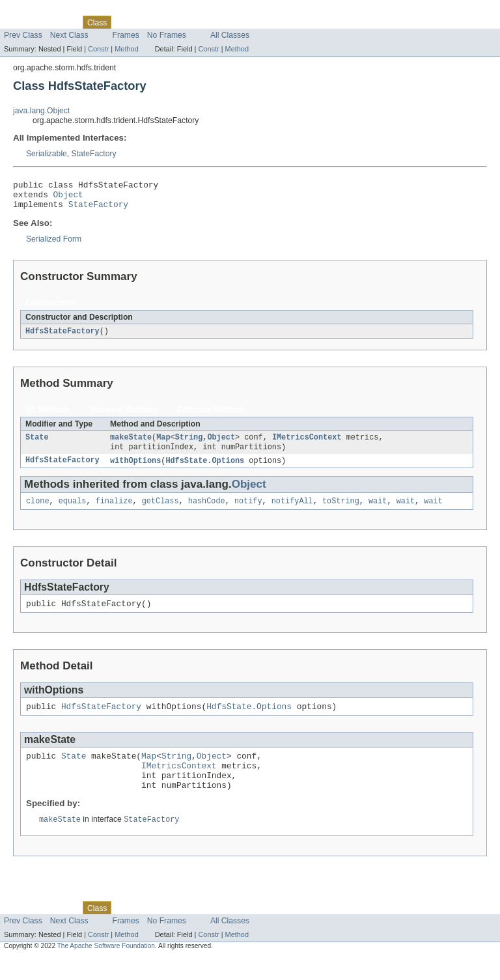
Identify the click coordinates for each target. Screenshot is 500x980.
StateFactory (94, 154)
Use (126, 22)
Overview (21, 22)
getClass (160, 511)
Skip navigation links (36, 11)
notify (248, 511)
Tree (149, 22)
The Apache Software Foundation (106, 969)
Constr (98, 49)
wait (378, 511)
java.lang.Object (41, 111)
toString (341, 511)
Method (126, 49)
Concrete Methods (212, 416)
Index (223, 22)
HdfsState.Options (205, 469)
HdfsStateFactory (62, 337)
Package (60, 22)
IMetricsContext (307, 445)
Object (68, 198)
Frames (126, 35)
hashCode (207, 511)
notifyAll (292, 511)
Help (248, 22)
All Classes (230, 35)
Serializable (47, 154)
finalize (114, 511)
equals (73, 511)
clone (38, 511)
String (189, 445)
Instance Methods (124, 416)
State (37, 445)
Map (163, 445)
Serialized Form (54, 245)
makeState (131, 445)
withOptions (135, 469)
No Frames (167, 35)
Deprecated (185, 22)
